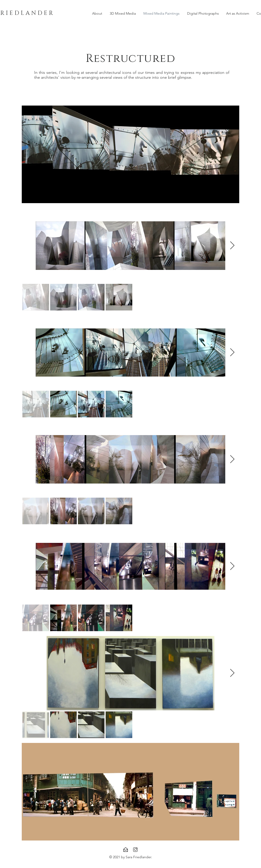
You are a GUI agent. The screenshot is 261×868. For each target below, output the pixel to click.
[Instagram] (135, 850)
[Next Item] (232, 246)
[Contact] (126, 850)
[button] (130, 154)
